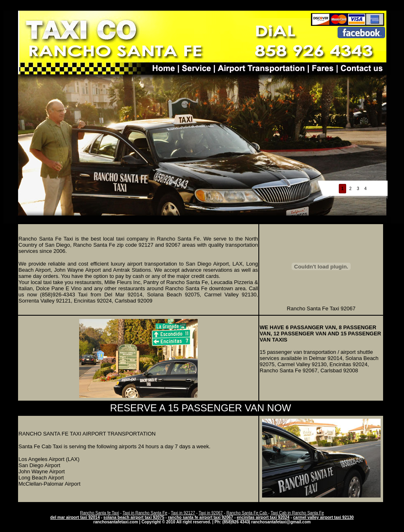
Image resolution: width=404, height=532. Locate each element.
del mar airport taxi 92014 (75, 517)
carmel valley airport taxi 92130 (324, 517)
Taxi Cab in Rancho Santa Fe (297, 513)
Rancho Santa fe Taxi (99, 513)
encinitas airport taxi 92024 (263, 517)
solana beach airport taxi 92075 (134, 517)
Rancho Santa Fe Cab (247, 513)
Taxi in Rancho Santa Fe (145, 513)
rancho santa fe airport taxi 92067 (200, 517)
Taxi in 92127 (183, 513)
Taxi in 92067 (211, 513)
